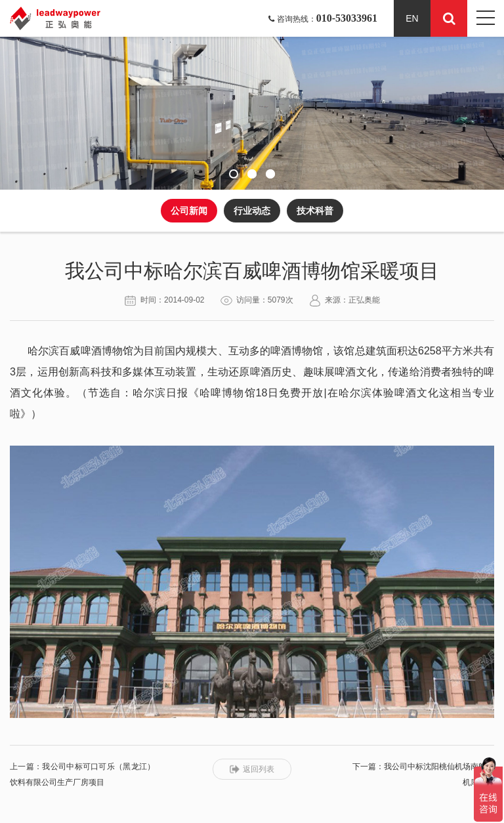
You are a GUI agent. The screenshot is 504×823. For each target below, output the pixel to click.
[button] (234, 174)
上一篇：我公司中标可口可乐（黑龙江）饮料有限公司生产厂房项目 (82, 774)
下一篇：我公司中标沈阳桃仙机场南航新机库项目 (423, 774)
